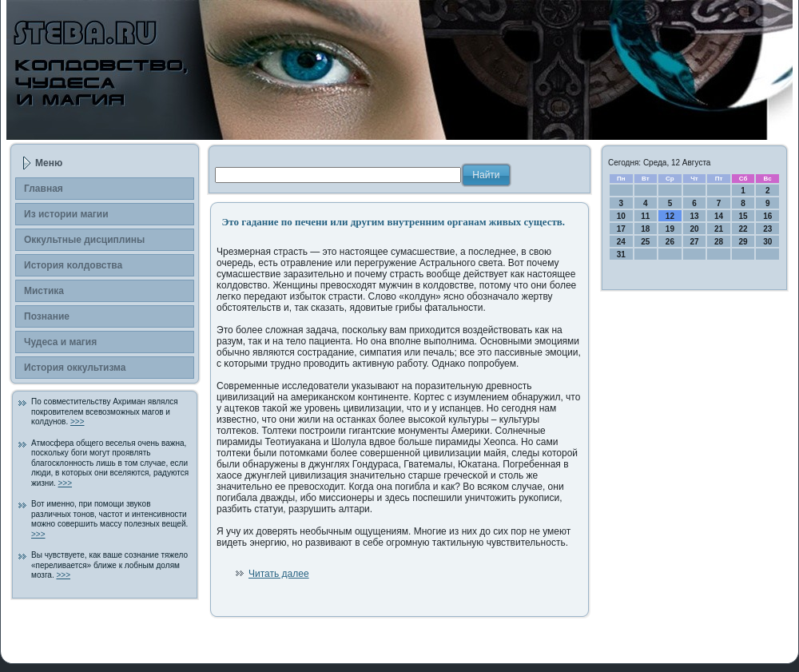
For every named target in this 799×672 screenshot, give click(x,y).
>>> (78, 421)
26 (670, 242)
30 (767, 242)
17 (621, 229)
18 (645, 229)
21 (719, 229)
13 (694, 216)
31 (621, 254)
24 (621, 242)
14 (719, 216)
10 (621, 216)
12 (670, 216)
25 (645, 242)
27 (694, 242)
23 (767, 229)
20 (694, 229)
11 (645, 216)
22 (743, 229)
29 (743, 242)
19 (670, 229)
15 (743, 216)
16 (767, 216)
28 (719, 242)
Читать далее (279, 574)
